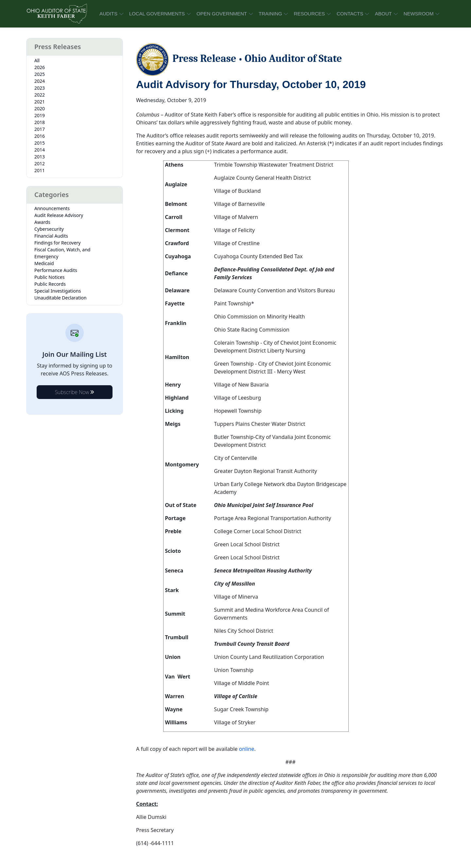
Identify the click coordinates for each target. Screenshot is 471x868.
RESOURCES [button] (309, 14)
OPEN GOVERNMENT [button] (222, 14)
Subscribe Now (75, 392)
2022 (40, 95)
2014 (40, 150)
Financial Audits (51, 236)
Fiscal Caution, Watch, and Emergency (62, 253)
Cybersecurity (49, 229)
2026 (40, 67)
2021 (40, 102)
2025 (40, 74)
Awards (42, 222)
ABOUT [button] (383, 14)
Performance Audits (56, 270)
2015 (40, 143)
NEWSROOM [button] (419, 14)
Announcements (52, 208)
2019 (40, 115)
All (37, 60)
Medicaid (44, 263)
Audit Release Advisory (59, 215)
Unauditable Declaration (61, 298)
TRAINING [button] (270, 14)
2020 (40, 108)
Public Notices (49, 277)
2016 (40, 136)
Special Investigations (58, 291)
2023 (40, 88)
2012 (40, 163)
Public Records (50, 284)
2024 (40, 81)
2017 (40, 129)
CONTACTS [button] (350, 14)
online (246, 749)
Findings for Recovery (58, 243)
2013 (40, 157)
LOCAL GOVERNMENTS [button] (157, 14)
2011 (40, 170)
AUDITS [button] (108, 14)
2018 (40, 122)
